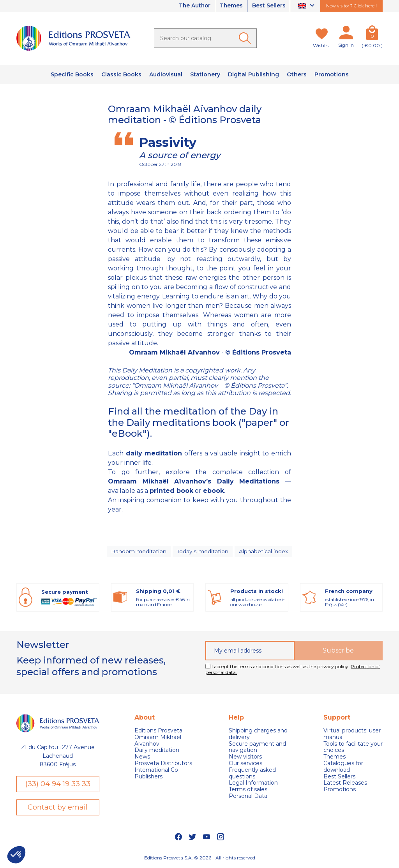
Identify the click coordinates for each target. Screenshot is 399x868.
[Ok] (246, 38)
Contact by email (58, 808)
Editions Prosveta (158, 731)
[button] (16, 855)
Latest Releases (345, 784)
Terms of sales (248, 790)
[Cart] (372, 34)
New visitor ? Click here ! (351, 6)
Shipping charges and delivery (258, 735)
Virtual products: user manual (352, 735)
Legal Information (253, 784)
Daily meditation (157, 751)
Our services (245, 764)
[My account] (346, 34)
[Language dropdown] (307, 6)
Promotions (340, 790)
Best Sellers (268, 6)
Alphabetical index (263, 552)
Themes (230, 6)
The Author (192, 6)
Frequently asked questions (252, 774)
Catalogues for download (343, 767)
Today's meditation (203, 552)
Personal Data (248, 797)
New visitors (245, 758)
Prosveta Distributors (163, 764)
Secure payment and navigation (257, 748)
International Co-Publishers (157, 774)
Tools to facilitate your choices (353, 748)
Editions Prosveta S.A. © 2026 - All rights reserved (200, 858)
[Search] (205, 38)
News (142, 758)
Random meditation (139, 552)
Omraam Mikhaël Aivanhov (158, 741)
